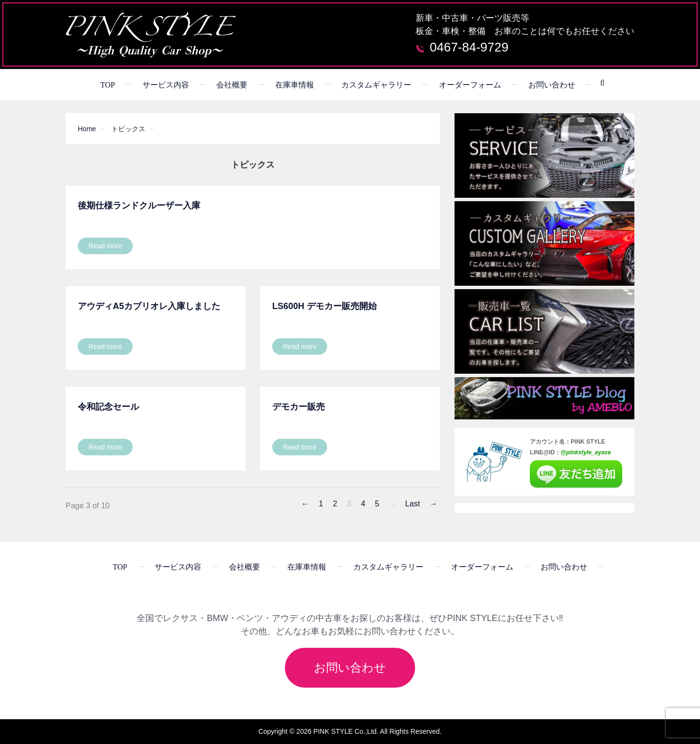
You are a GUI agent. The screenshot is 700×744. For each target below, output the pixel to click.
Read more (105, 246)
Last (413, 504)
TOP (107, 85)
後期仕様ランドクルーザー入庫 (139, 206)
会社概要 (232, 85)
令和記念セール (108, 407)
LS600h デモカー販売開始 (324, 306)
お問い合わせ (552, 85)
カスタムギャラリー (376, 85)
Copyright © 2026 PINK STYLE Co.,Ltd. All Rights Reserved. (350, 731)
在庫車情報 (295, 85)
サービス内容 (166, 85)
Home (87, 129)
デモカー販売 (298, 407)
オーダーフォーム (470, 85)
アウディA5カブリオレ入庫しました (149, 306)
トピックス (128, 129)
